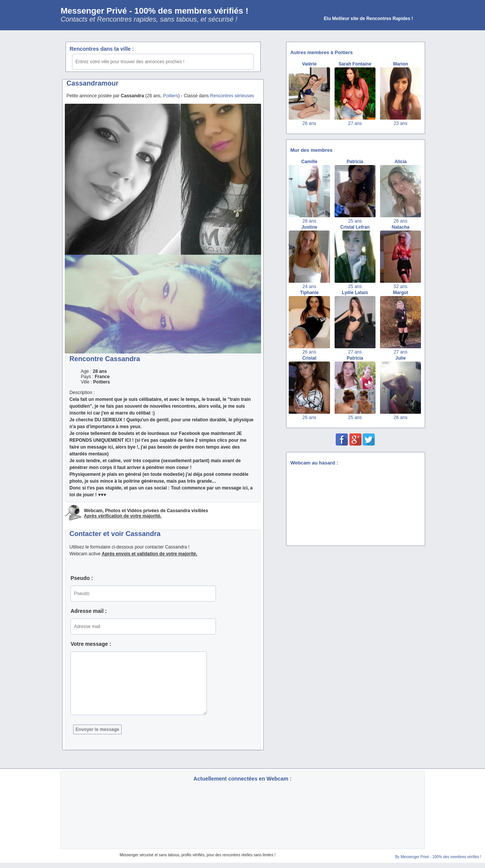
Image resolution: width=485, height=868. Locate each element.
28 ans (309, 221)
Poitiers (171, 96)
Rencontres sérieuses (232, 96)
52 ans (401, 287)
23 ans (401, 123)
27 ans (355, 123)
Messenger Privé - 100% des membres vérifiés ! (154, 11)
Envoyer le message (97, 729)
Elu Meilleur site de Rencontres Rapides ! (368, 19)
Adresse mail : (89, 611)
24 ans (309, 287)
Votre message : (91, 644)
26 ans (309, 123)
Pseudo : (82, 578)
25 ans (355, 221)
